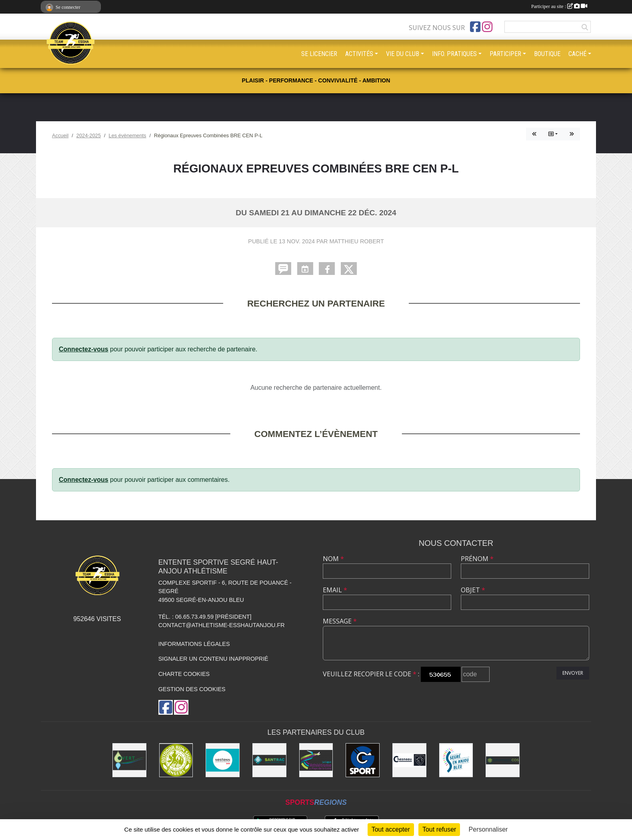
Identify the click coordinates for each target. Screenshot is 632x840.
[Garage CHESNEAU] (409, 760)
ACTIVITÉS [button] (359, 54)
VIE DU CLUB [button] (403, 54)
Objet (473, 590)
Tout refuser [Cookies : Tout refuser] (439, 829)
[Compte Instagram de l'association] (487, 27)
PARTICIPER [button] (505, 54)
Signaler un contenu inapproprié (213, 659)
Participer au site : (559, 6)
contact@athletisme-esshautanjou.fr (222, 625)
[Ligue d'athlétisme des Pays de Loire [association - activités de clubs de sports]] (316, 760)
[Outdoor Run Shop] (176, 760)
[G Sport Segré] (363, 760)
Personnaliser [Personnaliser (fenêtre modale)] (488, 829)
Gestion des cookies (192, 689)
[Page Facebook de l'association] (475, 27)
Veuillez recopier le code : (371, 674)
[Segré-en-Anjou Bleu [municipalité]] (456, 760)
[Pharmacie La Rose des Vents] (503, 760)
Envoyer (573, 673)
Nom (333, 559)
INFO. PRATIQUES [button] (454, 54)
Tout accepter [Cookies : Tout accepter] (391, 829)
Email (335, 590)
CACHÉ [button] (577, 54)
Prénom (477, 559)
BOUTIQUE (547, 54)
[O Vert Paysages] (129, 760)
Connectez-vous (84, 349)
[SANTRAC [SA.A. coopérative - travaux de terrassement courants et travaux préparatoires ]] (269, 760)
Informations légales (194, 644)
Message (340, 621)
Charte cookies (184, 674)
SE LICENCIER (319, 54)
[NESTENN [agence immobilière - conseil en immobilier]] (223, 760)
